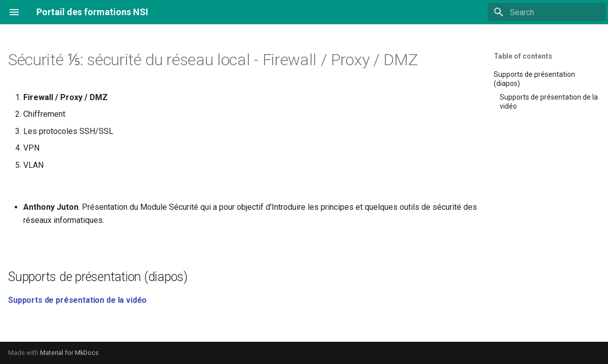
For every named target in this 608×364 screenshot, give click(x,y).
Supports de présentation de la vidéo (77, 300)
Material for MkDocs (69, 353)
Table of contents (523, 56)
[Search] (547, 12)
